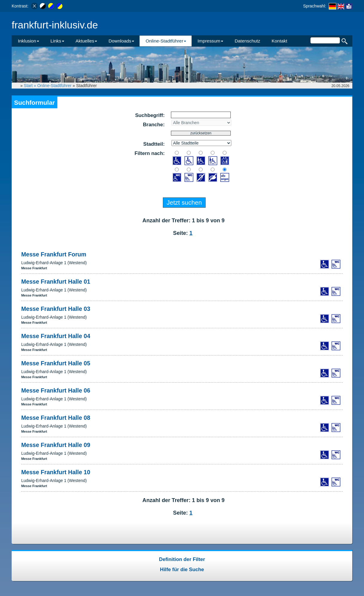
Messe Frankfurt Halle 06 (56, 390)
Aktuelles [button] (86, 41)
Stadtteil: (154, 144)
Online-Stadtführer (54, 86)
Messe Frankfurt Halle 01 (56, 282)
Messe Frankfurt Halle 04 (56, 336)
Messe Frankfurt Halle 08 (56, 418)
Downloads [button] (121, 41)
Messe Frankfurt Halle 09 (56, 445)
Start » (31, 86)
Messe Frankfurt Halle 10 (56, 472)
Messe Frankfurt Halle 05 (56, 363)
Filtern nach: (150, 153)
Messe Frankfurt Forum (54, 254)
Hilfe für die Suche (182, 570)
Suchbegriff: (150, 115)
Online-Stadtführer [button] (166, 41)
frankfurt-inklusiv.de (55, 25)
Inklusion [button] (29, 41)
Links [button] (57, 41)
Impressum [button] (210, 41)
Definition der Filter (182, 559)
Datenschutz (247, 41)
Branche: (154, 125)
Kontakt (279, 41)
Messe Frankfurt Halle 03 (56, 309)
